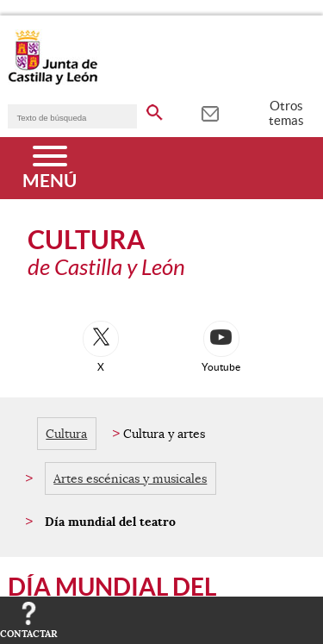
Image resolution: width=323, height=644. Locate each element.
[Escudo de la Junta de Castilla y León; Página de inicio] (53, 81)
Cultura (66, 434)
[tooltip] (210, 112)
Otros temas (286, 113)
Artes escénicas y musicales (130, 478)
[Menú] (50, 168)
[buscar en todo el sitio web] (155, 109)
